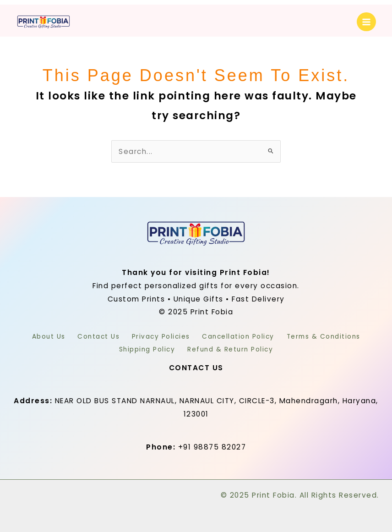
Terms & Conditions (335, 337)
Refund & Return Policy (233, 348)
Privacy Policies (161, 337)
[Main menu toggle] (366, 22)
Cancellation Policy (245, 337)
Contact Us (93, 337)
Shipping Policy (144, 348)
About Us (36, 337)
